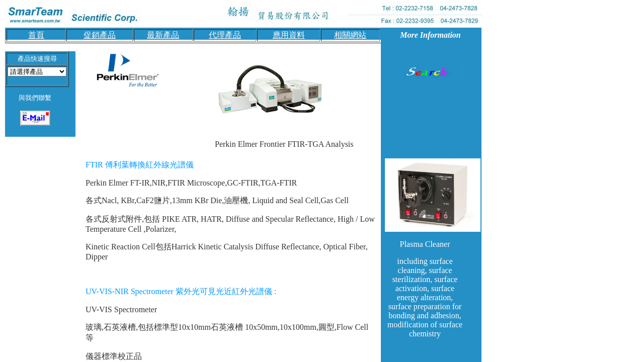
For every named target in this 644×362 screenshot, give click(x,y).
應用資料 (289, 35)
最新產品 (163, 35)
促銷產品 (100, 35)
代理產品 (225, 35)
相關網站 (350, 35)
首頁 (36, 35)
